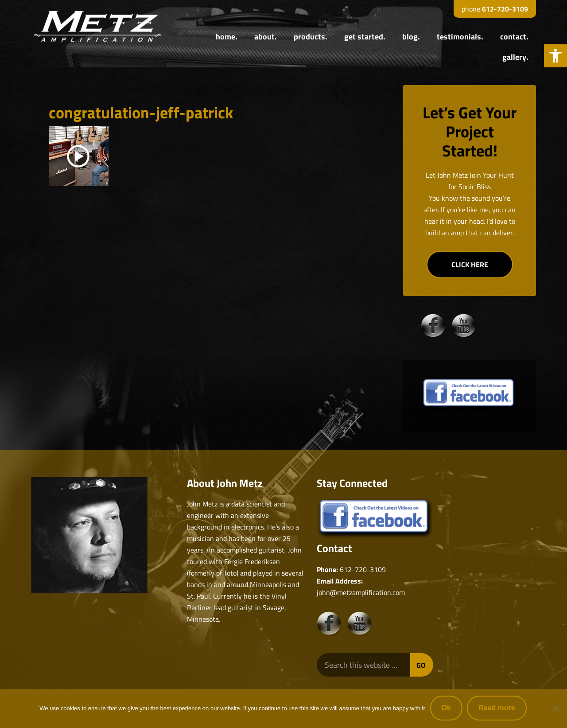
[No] (556, 709)
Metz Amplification (97, 27)
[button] (555, 56)
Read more (498, 709)
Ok (447, 709)
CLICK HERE (470, 265)
